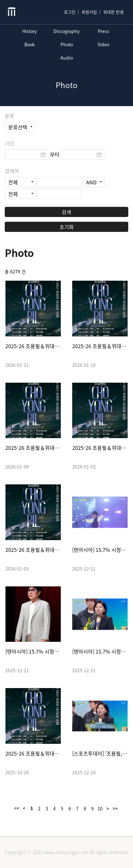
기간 (9, 143)
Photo (67, 44)
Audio (67, 58)
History (29, 31)
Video (103, 44)
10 (100, 808)
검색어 (12, 171)
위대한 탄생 (113, 12)
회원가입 (89, 12)
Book (30, 44)
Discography (66, 31)
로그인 (70, 12)
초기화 (67, 227)
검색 (66, 212)
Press (104, 31)
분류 (9, 116)
